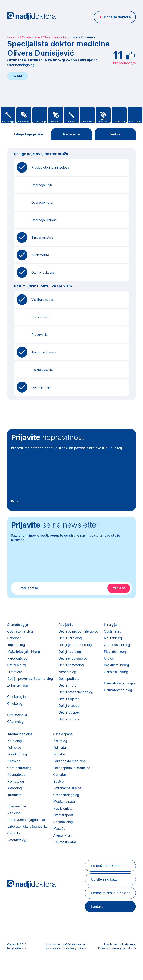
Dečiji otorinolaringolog (77, 698)
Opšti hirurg (16, 749)
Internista (52, 807)
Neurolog (100, 749)
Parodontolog (18, 661)
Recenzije (71, 134)
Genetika (52, 848)
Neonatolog (69, 676)
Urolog (13, 778)
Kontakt (115, 134)
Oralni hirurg (17, 669)
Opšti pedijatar (71, 683)
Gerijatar (99, 785)
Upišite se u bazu (104, 896)
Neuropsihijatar (104, 858)
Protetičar (15, 676)
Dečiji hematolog (72, 669)
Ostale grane (31, 37)
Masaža (98, 843)
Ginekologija (17, 702)
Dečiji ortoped (70, 712)
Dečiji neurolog (71, 654)
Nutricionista (102, 822)
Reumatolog (54, 785)
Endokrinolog (55, 764)
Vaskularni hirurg (20, 785)
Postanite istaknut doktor (110, 909)
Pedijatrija (67, 625)
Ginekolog (15, 710)
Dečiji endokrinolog (74, 661)
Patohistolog (55, 855)
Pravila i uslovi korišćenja (119, 961)
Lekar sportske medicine (111, 778)
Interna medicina (58, 742)
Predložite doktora (105, 882)
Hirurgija (14, 742)
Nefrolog (52, 771)
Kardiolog (53, 749)
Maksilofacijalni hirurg (24, 654)
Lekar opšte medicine (109, 771)
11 (118, 55)
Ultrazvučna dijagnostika (64, 834)
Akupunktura (102, 851)
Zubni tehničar (18, 691)
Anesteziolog (103, 836)
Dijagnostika (55, 819)
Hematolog (54, 793)
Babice (98, 793)
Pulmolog (52, 756)
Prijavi (16, 502)
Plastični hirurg (19, 771)
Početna (13, 37)
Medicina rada (103, 814)
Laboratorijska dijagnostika (66, 841)
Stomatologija (18, 625)
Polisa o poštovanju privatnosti (117, 964)
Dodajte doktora (117, 17)
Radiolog (52, 826)
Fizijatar (98, 764)
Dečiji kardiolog (71, 640)
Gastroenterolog (58, 778)
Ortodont (14, 640)
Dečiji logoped (71, 720)
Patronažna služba (107, 800)
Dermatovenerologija (23, 805)
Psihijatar (99, 756)
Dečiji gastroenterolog (76, 647)
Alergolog (53, 800)
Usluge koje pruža (28, 134)
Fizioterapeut (103, 829)
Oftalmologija (18, 722)
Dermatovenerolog (22, 812)
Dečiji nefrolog (71, 727)
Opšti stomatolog (21, 632)
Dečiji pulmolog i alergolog (80, 632)
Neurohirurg (16, 756)
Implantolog (16, 647)
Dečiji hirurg (69, 691)
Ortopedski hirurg (21, 764)
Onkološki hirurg (20, 793)
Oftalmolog (16, 729)
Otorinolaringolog (55, 37)
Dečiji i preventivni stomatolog (31, 683)
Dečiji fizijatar (70, 705)
